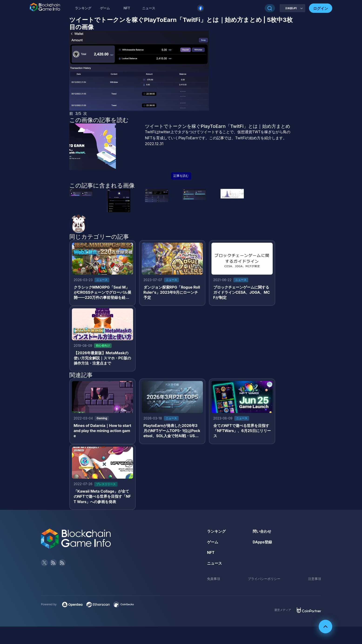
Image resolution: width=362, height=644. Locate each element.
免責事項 (214, 580)
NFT (127, 8)
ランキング (83, 8)
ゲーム (105, 8)
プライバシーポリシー (264, 580)
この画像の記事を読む (99, 120)
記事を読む (181, 176)
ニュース (215, 565)
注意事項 (315, 580)
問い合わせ (262, 533)
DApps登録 (262, 544)
